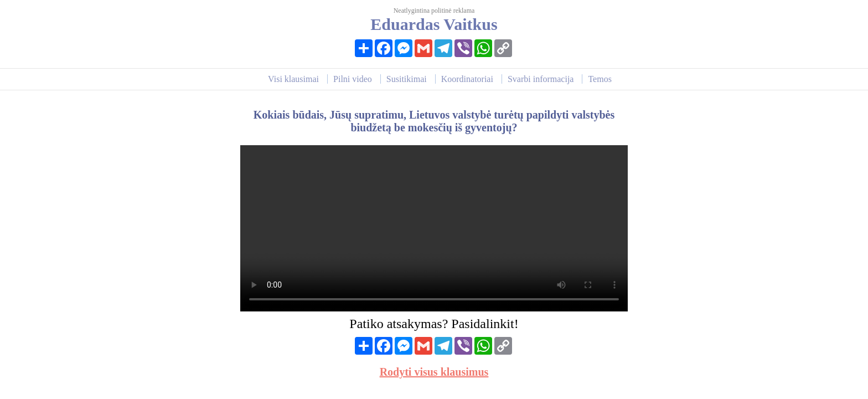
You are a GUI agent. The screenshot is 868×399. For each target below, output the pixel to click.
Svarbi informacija (541, 79)
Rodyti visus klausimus (434, 372)
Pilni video (353, 79)
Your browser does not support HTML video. (434, 228)
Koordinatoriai (467, 79)
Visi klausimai (293, 79)
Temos (600, 79)
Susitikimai (407, 79)
